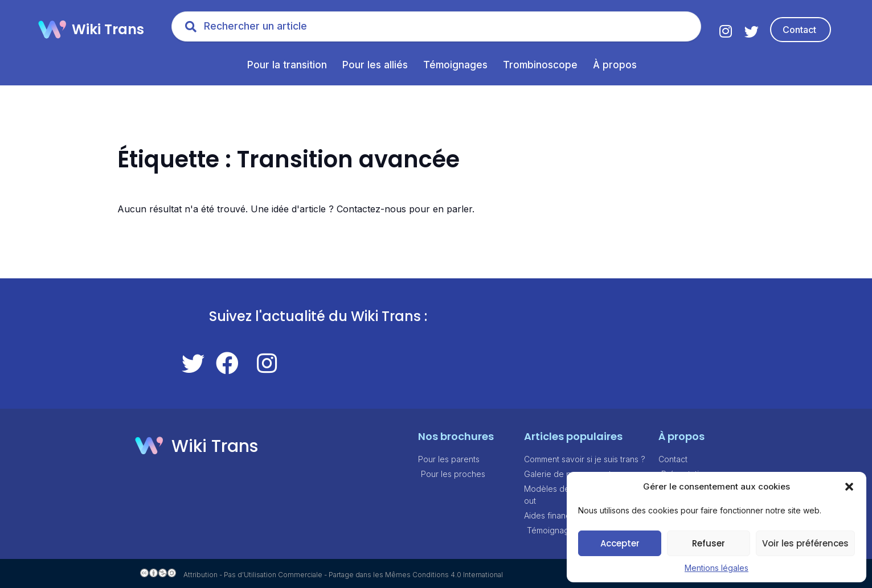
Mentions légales (717, 568)
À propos (615, 65)
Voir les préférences (805, 543)
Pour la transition (287, 65)
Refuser (709, 543)
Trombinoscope (540, 65)
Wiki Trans (108, 29)
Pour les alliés (375, 65)
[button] (849, 487)
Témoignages (455, 65)
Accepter (620, 543)
